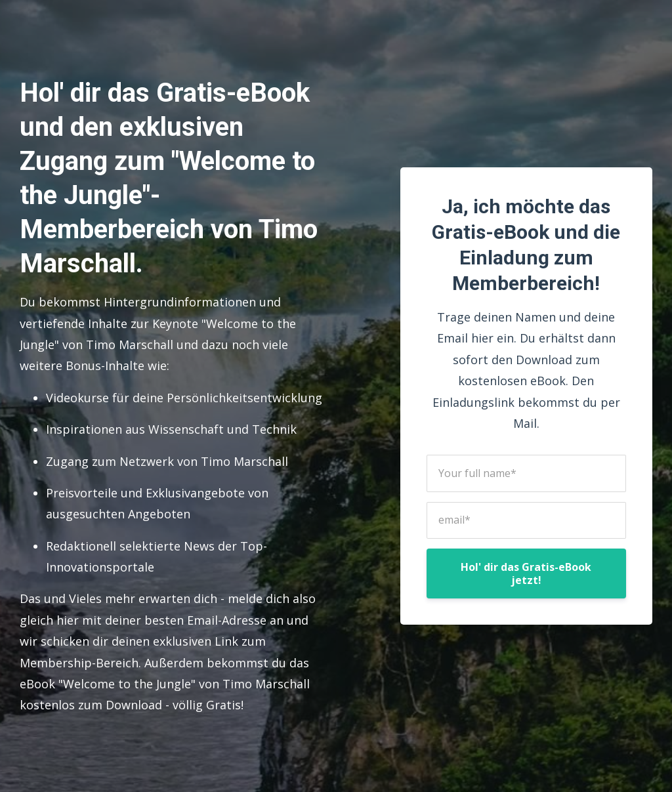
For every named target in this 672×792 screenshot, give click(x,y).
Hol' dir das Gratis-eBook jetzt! (526, 573)
